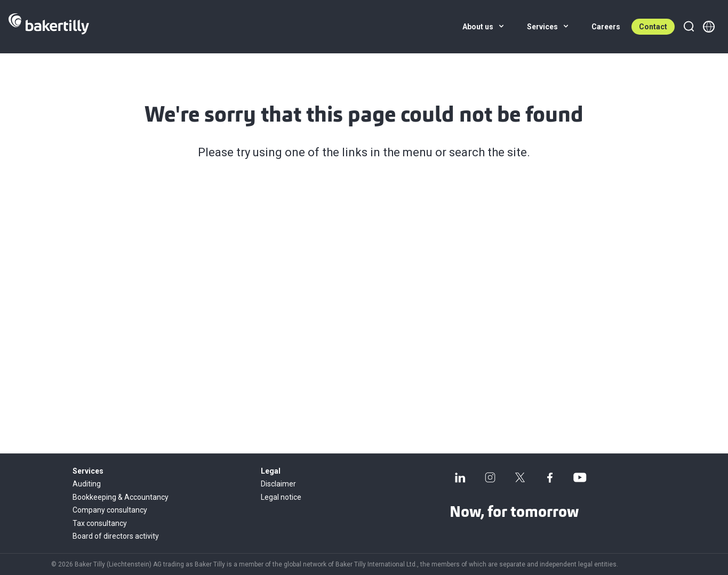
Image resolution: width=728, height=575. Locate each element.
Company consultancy (110, 510)
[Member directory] (709, 27)
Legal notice (281, 497)
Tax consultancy (100, 523)
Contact (653, 27)
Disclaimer (278, 484)
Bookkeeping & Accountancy (121, 497)
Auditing (87, 484)
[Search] (689, 27)
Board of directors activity (116, 536)
